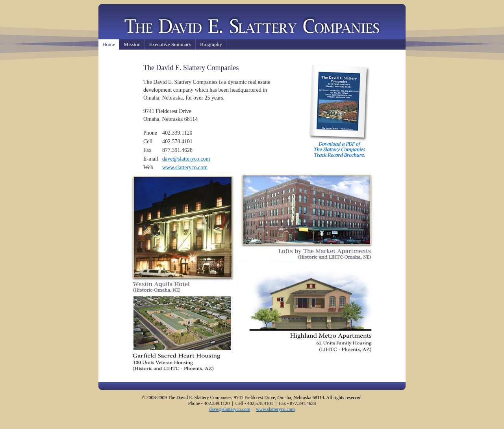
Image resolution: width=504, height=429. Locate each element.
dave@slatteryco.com (186, 159)
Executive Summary (170, 44)
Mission (132, 44)
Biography (211, 44)
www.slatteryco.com (185, 167)
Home (109, 44)
